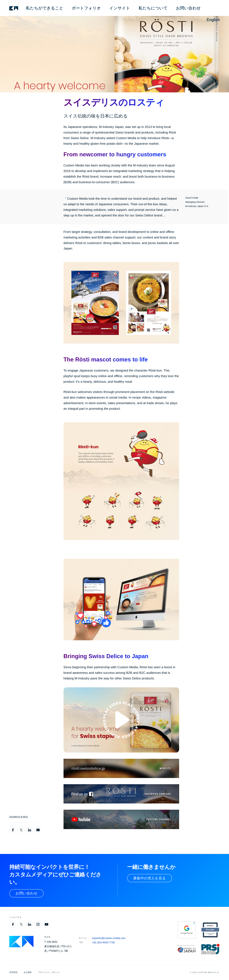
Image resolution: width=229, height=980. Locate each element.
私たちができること (45, 8)
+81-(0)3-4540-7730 (103, 942)
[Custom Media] (14, 8)
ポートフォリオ (86, 8)
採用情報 (13, 972)
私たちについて (153, 8)
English (213, 20)
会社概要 (28, 972)
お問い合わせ (188, 8)
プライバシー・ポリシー (49, 972)
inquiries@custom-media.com (109, 938)
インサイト (120, 8)
